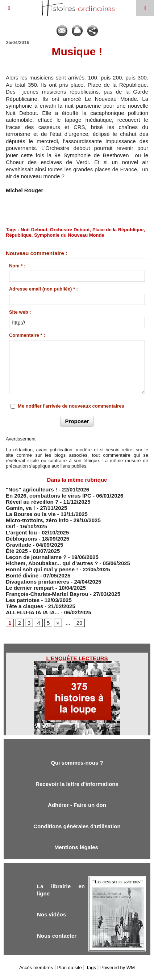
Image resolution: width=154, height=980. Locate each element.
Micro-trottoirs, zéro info (37, 520)
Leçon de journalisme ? (36, 557)
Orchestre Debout (70, 230)
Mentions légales (77, 847)
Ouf (11, 526)
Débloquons (22, 539)
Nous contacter (57, 936)
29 (80, 623)
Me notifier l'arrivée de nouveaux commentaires (71, 406)
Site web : (20, 312)
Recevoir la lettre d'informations (77, 784)
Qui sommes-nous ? (77, 763)
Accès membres (36, 968)
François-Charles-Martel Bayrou (47, 594)
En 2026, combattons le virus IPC (49, 496)
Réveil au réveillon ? (32, 502)
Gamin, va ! (20, 508)
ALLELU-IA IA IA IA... (33, 612)
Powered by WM (118, 968)
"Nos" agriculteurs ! (32, 489)
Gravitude (18, 545)
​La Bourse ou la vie (31, 514)
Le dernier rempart (30, 588)
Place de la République (118, 230)
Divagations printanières (38, 582)
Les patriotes (23, 600)
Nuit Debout (34, 230)
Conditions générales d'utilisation (77, 826)
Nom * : (17, 266)
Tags (91, 968)
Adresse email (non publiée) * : (43, 289)
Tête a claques (24, 606)
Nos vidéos (51, 914)
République (19, 235)
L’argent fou (21, 532)
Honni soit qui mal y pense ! (42, 569)
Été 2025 (17, 551)
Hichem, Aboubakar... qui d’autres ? (52, 563)
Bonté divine (22, 575)
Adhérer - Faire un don (77, 805)
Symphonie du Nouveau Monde (69, 235)
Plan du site (70, 968)
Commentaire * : (27, 335)
